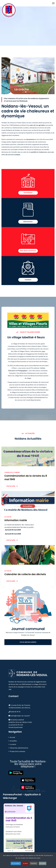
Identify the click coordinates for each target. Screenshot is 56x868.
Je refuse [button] (25, 863)
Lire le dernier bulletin (28, 642)
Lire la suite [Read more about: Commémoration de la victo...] (11, 486)
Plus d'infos (43, 863)
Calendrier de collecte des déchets (25, 574)
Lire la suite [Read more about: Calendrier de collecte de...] (11, 581)
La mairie (13, 744)
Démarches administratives (19, 748)
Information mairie (16, 520)
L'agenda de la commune (12, 472)
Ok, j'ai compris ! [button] (16, 863)
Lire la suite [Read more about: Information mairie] (11, 540)
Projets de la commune (18, 751)
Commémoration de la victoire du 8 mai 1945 (26, 478)
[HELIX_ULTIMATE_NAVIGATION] (53, 3)
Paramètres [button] (34, 863)
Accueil (12, 737)
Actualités (8, 517)
